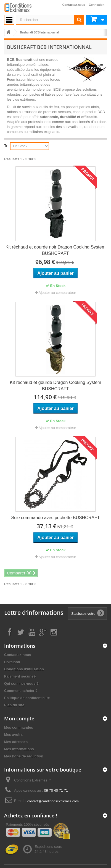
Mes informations (19, 749)
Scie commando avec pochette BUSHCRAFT (55, 518)
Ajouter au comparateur (57, 293)
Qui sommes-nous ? (21, 683)
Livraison (12, 662)
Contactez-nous (74, 5)
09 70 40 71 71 (56, 790)
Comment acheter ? (21, 691)
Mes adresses (16, 742)
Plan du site (14, 705)
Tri (6, 146)
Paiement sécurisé (20, 676)
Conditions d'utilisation (24, 669)
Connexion (97, 5)
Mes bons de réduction (24, 756)
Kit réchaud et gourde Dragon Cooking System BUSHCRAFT (56, 386)
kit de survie (22, 107)
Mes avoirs (13, 735)
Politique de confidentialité (27, 698)
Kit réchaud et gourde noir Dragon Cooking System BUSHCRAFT (56, 250)
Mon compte (19, 718)
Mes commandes (19, 727)
